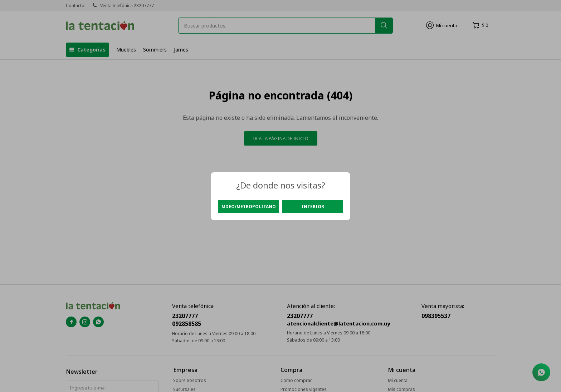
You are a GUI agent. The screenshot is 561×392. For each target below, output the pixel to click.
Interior (313, 207)
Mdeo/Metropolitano (249, 207)
